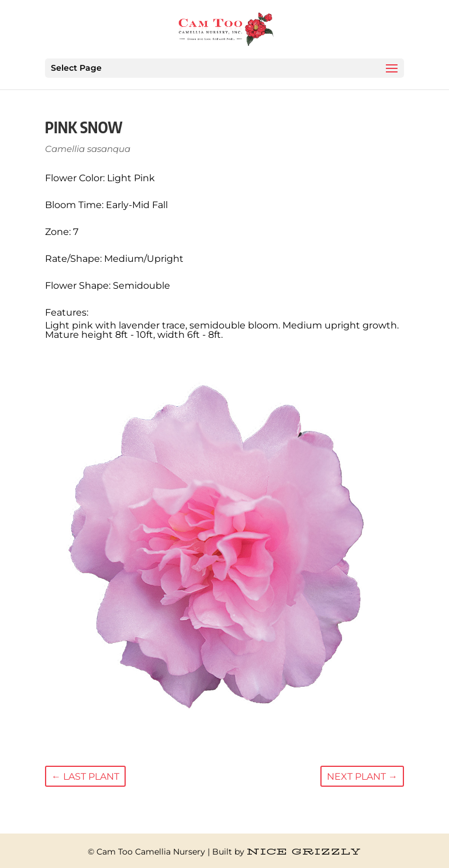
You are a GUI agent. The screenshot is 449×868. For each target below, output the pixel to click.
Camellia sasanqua (88, 149)
